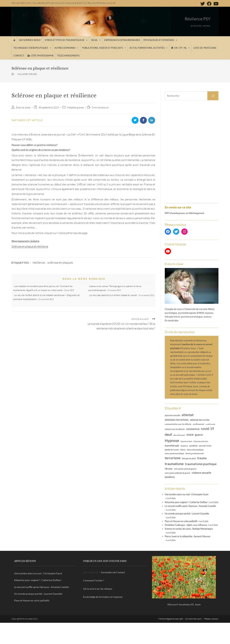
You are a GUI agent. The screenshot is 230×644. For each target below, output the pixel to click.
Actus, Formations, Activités (149, 48)
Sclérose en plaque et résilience (30, 246)
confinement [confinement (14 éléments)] (199, 424)
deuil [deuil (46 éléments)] (168, 434)
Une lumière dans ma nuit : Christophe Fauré (187, 494)
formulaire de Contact (113, 572)
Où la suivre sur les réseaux (98, 589)
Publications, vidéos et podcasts (104, 48)
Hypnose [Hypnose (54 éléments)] (172, 441)
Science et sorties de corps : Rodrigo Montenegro (189, 529)
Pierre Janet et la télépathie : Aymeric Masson (187, 536)
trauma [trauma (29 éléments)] (202, 458)
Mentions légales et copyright (170, 619)
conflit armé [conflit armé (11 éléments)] (210, 424)
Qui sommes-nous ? (30, 40)
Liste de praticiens (205, 48)
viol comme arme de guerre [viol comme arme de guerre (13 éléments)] (185, 469)
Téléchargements (68, 56)
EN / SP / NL (182, 48)
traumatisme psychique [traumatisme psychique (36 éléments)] (201, 464)
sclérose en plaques (60, 262)
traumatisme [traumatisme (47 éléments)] (174, 464)
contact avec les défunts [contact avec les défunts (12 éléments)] (175, 429)
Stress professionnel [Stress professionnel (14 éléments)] (195, 453)
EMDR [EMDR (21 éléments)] (190, 435)
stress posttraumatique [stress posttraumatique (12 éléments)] (174, 453)
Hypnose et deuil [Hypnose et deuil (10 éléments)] (186, 441)
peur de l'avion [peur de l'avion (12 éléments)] (205, 446)
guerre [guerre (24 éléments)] (199, 435)
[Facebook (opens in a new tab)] (209, 4)
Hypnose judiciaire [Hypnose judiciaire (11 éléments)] (201, 441)
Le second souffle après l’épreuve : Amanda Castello (190, 506)
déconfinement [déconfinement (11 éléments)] (179, 435)
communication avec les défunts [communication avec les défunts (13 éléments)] (178, 424)
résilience (39, 262)
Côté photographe (42, 56)
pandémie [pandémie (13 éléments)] (194, 446)
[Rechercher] (213, 96)
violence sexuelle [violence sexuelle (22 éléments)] (201, 473)
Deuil (96, 40)
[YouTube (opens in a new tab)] (215, 4)
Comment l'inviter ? (94, 580)
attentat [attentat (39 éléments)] (188, 415)
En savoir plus (172, 320)
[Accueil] (14, 40)
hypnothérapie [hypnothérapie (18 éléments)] (172, 446)
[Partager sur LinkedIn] (152, 120)
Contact (19, 56)
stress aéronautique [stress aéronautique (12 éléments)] (195, 450)
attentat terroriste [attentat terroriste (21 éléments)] (200, 420)
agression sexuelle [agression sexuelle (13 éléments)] (173, 415)
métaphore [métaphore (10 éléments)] (184, 446)
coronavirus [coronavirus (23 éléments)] (193, 429)
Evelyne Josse (23, 107)
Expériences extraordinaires (122, 40)
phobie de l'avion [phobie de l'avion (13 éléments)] (172, 450)
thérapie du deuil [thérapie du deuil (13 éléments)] (189, 458)
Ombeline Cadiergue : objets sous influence (186, 525)
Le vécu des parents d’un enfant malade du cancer (113, 295)
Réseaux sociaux (211, 619)
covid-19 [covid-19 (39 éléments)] (207, 429)
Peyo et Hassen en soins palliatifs (181, 521)
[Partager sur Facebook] (143, 120)
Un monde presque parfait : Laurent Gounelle (187, 514)
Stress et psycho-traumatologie (66, 40)
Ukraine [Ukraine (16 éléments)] (169, 469)
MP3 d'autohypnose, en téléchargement (185, 213)
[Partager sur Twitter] (135, 120)
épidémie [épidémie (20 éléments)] (170, 477)
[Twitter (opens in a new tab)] (203, 4)
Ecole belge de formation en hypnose (103, 597)
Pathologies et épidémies (160, 40)
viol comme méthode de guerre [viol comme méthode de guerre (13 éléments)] (178, 473)
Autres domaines (67, 48)
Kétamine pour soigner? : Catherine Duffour (186, 502)
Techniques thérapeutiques (32, 48)
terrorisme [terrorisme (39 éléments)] (173, 458)
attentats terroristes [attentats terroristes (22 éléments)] (177, 420)
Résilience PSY (197, 19)
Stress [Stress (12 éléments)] (183, 450)
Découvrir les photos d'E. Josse (184, 604)
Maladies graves (75, 107)
